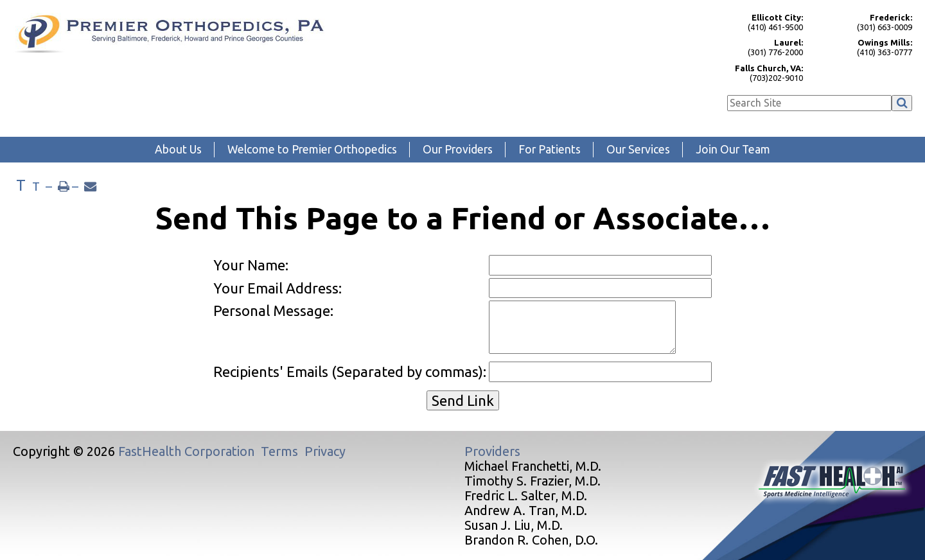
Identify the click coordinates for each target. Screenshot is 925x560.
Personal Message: (273, 311)
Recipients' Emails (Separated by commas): (350, 372)
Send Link (463, 400)
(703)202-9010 (755, 73)
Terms (279, 451)
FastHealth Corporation (186, 451)
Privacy (325, 451)
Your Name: (251, 265)
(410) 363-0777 (864, 47)
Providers (492, 451)
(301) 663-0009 (864, 22)
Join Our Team (733, 149)
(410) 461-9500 (755, 22)
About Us (178, 149)
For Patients (550, 149)
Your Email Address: (277, 288)
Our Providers (458, 149)
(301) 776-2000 (755, 47)
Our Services (638, 149)
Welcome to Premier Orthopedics (312, 149)
